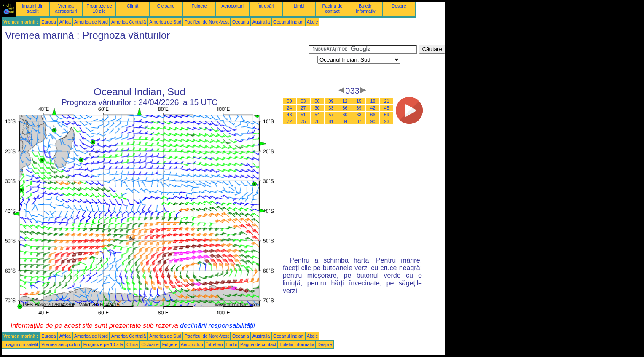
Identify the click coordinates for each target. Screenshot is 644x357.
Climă (133, 6)
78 (317, 121)
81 (331, 121)
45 (387, 108)
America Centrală (129, 22)
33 (331, 108)
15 (359, 101)
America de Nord (91, 22)
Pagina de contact (333, 8)
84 (345, 121)
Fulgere (199, 6)
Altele (313, 22)
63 (359, 115)
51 (303, 115)
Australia (261, 22)
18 (373, 101)
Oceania (241, 22)
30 (317, 108)
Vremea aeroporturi (66, 8)
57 (331, 115)
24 (290, 108)
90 (373, 121)
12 (345, 101)
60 (345, 115)
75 (303, 121)
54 (317, 115)
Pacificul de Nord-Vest (207, 22)
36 (345, 108)
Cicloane (166, 6)
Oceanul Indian (288, 22)
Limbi (299, 6)
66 (373, 115)
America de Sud (165, 22)
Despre (399, 6)
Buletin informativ (365, 8)
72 (290, 121)
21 (387, 101)
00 (290, 101)
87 (359, 121)
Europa (48, 22)
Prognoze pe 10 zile (99, 8)
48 (290, 115)
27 (303, 108)
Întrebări (266, 6)
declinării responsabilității (217, 326)
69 (387, 115)
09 (331, 101)
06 (317, 101)
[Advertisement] (155, 64)
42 (373, 108)
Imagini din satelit (33, 8)
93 (387, 121)
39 (359, 108)
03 (303, 101)
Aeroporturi (232, 6)
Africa (65, 22)
